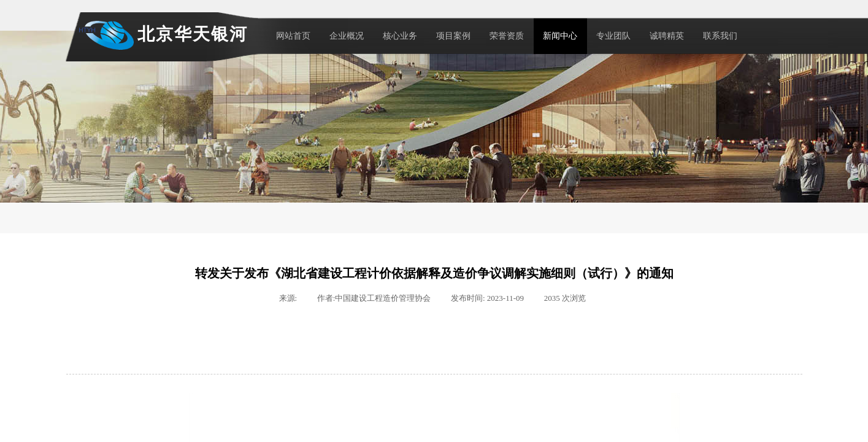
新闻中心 (560, 36)
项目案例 (453, 36)
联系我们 (720, 36)
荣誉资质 (507, 36)
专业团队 (613, 36)
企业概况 (347, 36)
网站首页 (293, 36)
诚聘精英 (667, 36)
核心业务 (400, 36)
